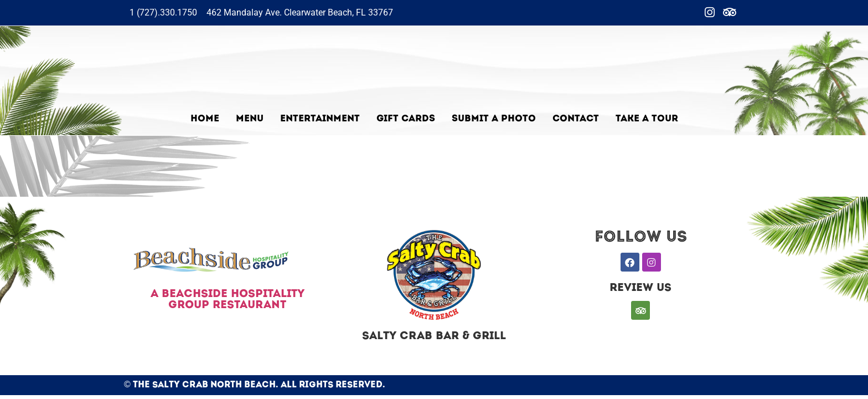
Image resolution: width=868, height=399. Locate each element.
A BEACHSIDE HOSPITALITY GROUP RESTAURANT (228, 300)
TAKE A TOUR (647, 119)
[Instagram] (710, 13)
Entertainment (320, 119)
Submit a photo (494, 119)
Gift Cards (406, 119)
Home (205, 119)
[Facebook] (690, 13)
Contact (576, 119)
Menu (250, 119)
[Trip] (730, 13)
